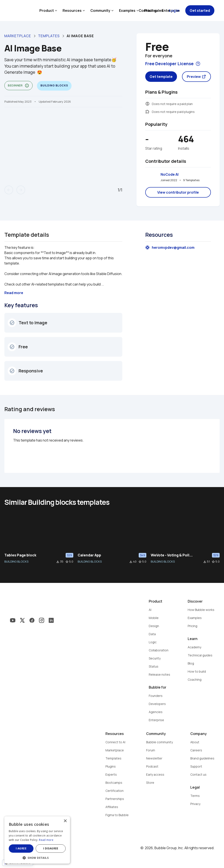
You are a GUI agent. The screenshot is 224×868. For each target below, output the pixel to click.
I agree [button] (21, 848)
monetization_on (147, 104)
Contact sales (151, 11)
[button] (37, 857)
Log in (174, 11)
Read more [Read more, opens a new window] (46, 840)
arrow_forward (21, 190)
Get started (200, 11)
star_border (67, 562)
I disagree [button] (51, 848)
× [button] (65, 821)
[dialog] (37, 840)
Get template (161, 77)
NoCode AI (170, 174)
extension (147, 112)
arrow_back (9, 190)
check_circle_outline (12, 323)
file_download (58, 562)
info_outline (27, 86)
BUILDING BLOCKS (16, 561)
